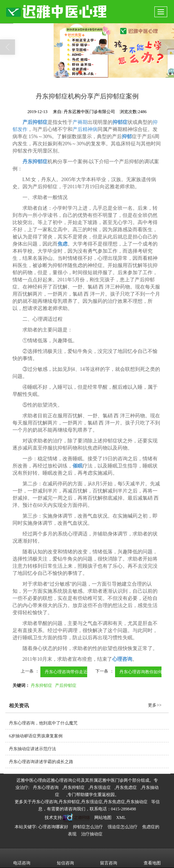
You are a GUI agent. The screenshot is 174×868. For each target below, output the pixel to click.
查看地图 (152, 858)
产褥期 (80, 122)
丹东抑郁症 (41, 685)
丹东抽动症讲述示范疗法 (33, 749)
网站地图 (103, 818)
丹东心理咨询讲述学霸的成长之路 (41, 762)
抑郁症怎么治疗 (88, 827)
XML (121, 818)
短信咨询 (65, 858)
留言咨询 (109, 858)
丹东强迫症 (100, 787)
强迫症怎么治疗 (123, 827)
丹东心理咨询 (46, 787)
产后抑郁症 (66, 685)
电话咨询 (22, 858)
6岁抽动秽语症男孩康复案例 (36, 736)
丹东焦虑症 (126, 787)
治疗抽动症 (92, 834)
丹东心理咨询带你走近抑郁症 (73, 672)
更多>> (155, 705)
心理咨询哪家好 (53, 827)
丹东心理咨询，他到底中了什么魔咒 (43, 723)
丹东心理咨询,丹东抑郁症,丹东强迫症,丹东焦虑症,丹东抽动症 (90, 802)
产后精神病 (85, 129)
